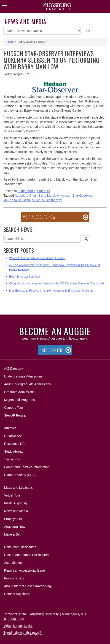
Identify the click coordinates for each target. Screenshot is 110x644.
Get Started (52, 350)
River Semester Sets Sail (24, 277)
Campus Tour (14, 408)
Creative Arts (13, 436)
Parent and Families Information (27, 467)
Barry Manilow (48, 196)
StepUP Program (16, 415)
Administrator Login (18, 626)
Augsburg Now (15, 527)
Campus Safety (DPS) (20, 475)
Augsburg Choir (26, 196)
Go (88, 31)
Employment (13, 519)
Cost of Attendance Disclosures (26, 555)
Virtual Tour (12, 495)
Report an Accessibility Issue (24, 570)
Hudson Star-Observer (76, 196)
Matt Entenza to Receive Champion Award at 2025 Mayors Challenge (51, 291)
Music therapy (52, 200)
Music (36, 200)
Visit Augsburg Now (39, 217)
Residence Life (15, 444)
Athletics (10, 428)
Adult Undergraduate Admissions (27, 384)
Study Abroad (14, 451)
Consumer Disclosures (20, 547)
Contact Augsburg (17, 594)
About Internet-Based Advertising (28, 586)
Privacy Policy (14, 578)
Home (11, 42)
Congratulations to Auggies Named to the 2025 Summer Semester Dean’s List (57, 284)
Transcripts (12, 459)
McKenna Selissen (17, 200)
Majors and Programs (19, 399)
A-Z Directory (13, 369)
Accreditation (13, 563)
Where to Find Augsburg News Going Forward (37, 258)
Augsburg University (44, 614)
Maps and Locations (18, 488)
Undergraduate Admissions (23, 376)
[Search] (86, 239)
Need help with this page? (23, 633)
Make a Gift (12, 534)
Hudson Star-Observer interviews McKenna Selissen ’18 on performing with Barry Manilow (51, 60)
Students (43, 191)
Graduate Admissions (19, 392)
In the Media (26, 191)
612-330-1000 (14, 619)
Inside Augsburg (16, 503)
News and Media (25, 21)
